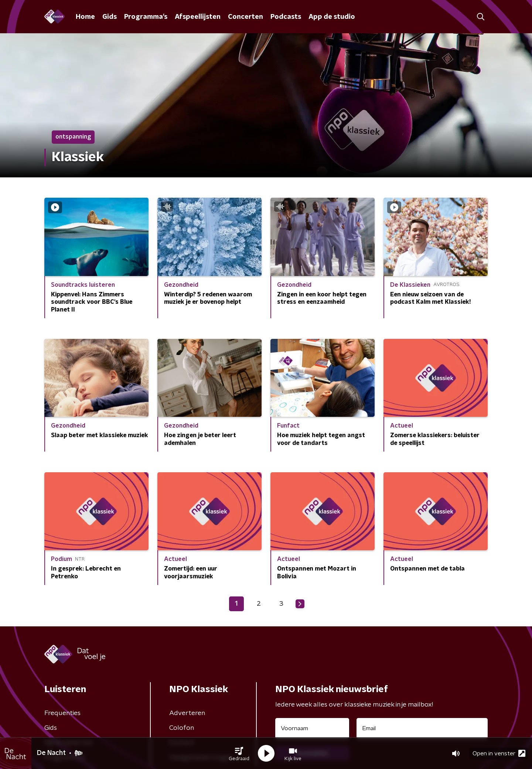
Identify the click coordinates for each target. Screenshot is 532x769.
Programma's (146, 17)
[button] (239, 753)
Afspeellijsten (198, 17)
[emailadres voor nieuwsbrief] (422, 728)
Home (85, 17)
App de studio (332, 17)
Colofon (182, 728)
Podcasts (286, 17)
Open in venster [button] (499, 753)
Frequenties (62, 713)
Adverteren (187, 713)
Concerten (245, 17)
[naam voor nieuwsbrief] (312, 728)
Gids (110, 17)
